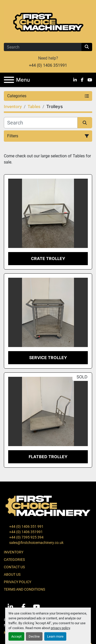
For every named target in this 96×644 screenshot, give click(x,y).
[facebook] (82, 80)
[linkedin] (75, 80)
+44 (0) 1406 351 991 (26, 526)
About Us (12, 574)
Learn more (55, 636)
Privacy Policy (18, 582)
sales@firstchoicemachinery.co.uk (36, 543)
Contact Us (14, 567)
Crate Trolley (48, 258)
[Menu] (9, 80)
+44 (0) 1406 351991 (48, 65)
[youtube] (90, 80)
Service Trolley (48, 358)
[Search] (43, 47)
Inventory (14, 552)
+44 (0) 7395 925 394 (26, 537)
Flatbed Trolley (48, 457)
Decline (34, 636)
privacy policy (60, 628)
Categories (14, 560)
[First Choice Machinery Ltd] (48, 505)
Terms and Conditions (24, 589)
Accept (16, 636)
